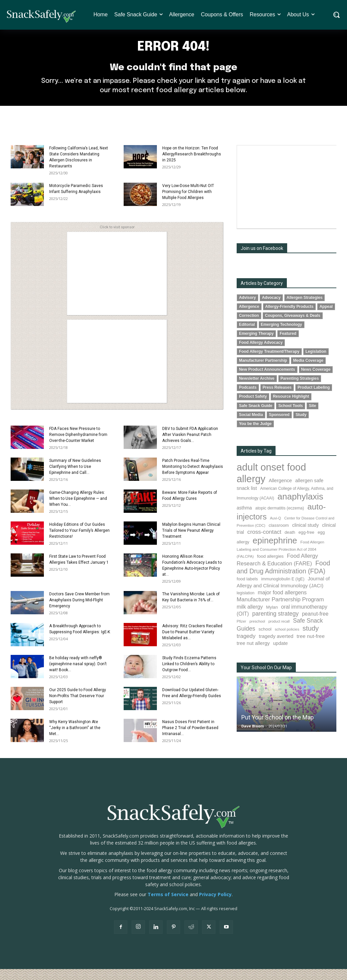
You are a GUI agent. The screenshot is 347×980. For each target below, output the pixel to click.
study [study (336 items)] (311, 640)
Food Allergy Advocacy (261, 354)
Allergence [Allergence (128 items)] (280, 491)
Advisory (247, 309)
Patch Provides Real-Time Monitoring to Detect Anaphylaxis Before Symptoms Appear (193, 478)
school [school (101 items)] (265, 640)
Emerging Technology (282, 336)
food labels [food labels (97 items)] (247, 590)
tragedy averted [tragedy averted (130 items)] (276, 647)
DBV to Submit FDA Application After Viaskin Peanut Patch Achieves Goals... (190, 446)
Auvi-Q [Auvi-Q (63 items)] (275, 529)
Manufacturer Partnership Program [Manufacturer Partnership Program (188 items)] (280, 611)
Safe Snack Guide (256, 417)
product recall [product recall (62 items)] (279, 633)
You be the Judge (255, 435)
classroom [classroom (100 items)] (279, 536)
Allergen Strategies (304, 309)
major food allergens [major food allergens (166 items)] (282, 604)
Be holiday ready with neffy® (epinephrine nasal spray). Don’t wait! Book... (78, 675)
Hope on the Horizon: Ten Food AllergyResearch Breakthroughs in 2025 (192, 165)
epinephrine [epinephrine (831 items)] (275, 551)
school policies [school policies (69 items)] (287, 641)
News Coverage (316, 381)
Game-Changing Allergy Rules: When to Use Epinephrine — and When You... (78, 510)
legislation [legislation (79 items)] (245, 604)
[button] (336, 15)
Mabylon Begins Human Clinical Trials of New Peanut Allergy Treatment (191, 542)
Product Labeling (314, 399)
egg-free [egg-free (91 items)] (306, 543)
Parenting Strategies (300, 390)
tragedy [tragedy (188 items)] (246, 647)
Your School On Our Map (266, 679)
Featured (288, 345)
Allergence (249, 318)
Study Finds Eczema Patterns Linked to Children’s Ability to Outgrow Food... (189, 675)
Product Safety (253, 408)
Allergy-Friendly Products (289, 318)
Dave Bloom (253, 737)
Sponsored (279, 426)
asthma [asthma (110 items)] (244, 519)
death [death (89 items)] (290, 543)
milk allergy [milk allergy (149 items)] (250, 618)
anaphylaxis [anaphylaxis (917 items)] (300, 508)
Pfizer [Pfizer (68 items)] (241, 633)
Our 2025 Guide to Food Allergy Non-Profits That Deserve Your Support (78, 707)
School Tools (290, 417)
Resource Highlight (291, 408)
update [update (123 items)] (281, 655)
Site (312, 417)
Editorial (247, 336)
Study (301, 426)
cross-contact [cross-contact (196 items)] (264, 543)
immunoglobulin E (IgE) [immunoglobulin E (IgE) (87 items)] (283, 590)
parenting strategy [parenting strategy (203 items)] (276, 625)
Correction (249, 327)
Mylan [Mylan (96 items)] (272, 618)
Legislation (316, 363)
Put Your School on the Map (278, 729)
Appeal (326, 318)
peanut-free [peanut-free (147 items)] (315, 625)
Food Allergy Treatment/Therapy (269, 363)
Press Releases (277, 399)
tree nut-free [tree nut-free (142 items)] (311, 647)
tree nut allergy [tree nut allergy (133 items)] (253, 654)
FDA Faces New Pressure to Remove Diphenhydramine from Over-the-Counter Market (78, 446)
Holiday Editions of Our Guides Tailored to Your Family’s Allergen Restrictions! (79, 542)
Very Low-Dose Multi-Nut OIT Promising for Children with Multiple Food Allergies (188, 203)
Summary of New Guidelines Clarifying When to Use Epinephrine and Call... (75, 478)
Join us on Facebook (262, 260)
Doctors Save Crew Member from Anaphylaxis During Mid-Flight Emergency (79, 611)
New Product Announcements (267, 381)
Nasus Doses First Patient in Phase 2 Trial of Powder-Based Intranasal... (190, 739)
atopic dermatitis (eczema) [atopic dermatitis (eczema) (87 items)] (280, 519)
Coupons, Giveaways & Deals (293, 327)
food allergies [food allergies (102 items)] (270, 568)
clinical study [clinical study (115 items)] (305, 536)
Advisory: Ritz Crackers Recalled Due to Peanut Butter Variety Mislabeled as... (192, 643)
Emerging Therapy (256, 345)
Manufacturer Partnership (263, 372)
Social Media (251, 426)
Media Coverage (308, 372)
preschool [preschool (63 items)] (257, 633)
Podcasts (248, 399)
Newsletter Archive (257, 390)
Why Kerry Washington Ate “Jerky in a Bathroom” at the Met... (75, 739)
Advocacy (271, 309)
